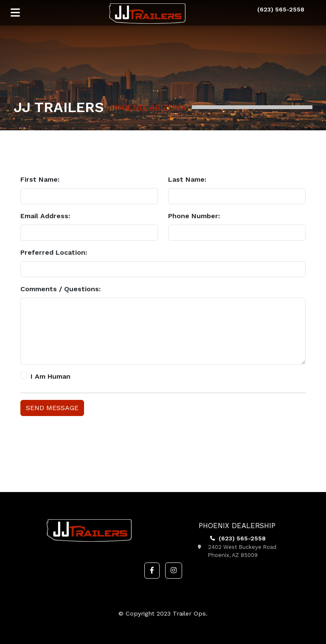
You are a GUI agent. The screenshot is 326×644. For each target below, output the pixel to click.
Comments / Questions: (60, 289)
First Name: (40, 179)
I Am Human (51, 376)
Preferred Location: (54, 252)
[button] (152, 571)
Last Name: (187, 179)
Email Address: (45, 216)
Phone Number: (194, 216)
